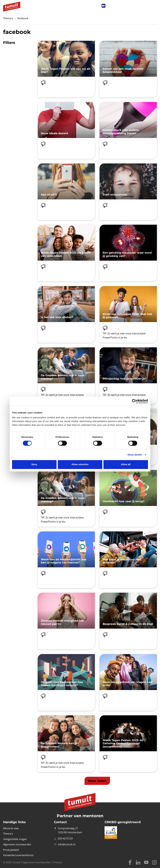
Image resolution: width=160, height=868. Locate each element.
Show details (135, 455)
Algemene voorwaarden (37, 862)
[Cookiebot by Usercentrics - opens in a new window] (134, 401)
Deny (34, 464)
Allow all (126, 464)
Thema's (8, 18)
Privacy (58, 862)
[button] (97, 781)
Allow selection (80, 464)
